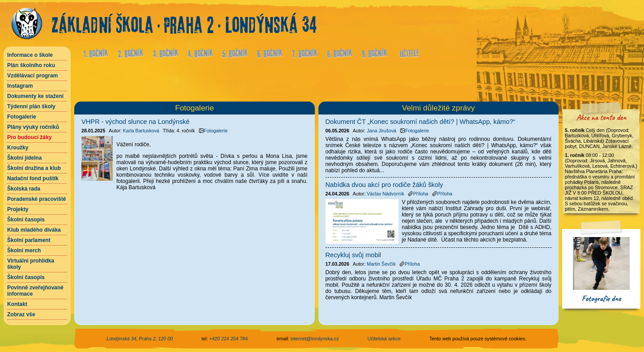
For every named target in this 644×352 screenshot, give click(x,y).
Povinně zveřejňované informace (35, 291)
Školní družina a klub (34, 168)
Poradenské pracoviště (36, 199)
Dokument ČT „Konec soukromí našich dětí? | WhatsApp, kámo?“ (421, 122)
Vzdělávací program (32, 76)
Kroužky (18, 148)
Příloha (418, 194)
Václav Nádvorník (386, 194)
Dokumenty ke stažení (35, 96)
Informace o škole (30, 55)
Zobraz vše (21, 314)
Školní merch (24, 250)
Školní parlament (29, 240)
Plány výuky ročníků (33, 127)
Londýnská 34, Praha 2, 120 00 (140, 339)
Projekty (18, 209)
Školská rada (24, 189)
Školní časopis (26, 220)
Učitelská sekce (384, 339)
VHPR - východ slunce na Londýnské (136, 122)
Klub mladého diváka (34, 230)
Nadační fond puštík (33, 178)
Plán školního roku (31, 65)
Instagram (20, 86)
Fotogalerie (22, 117)
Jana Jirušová (381, 131)
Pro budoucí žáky (29, 137)
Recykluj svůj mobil (354, 255)
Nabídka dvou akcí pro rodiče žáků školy (384, 185)
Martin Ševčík (381, 264)
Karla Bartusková (141, 131)
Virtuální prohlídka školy (31, 264)
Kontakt (17, 304)
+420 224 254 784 (229, 339)
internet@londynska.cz (315, 339)
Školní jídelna (24, 158)
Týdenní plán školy (31, 106)
